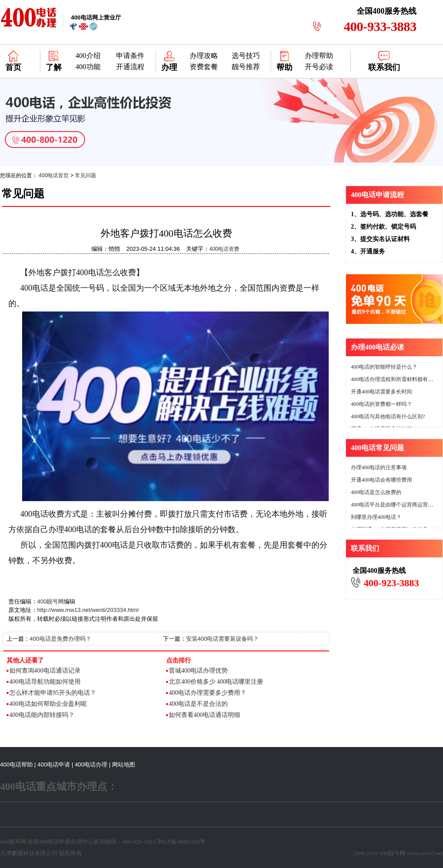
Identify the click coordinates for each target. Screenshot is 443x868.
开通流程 (130, 67)
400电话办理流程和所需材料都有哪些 (395, 379)
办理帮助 (319, 56)
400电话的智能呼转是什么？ (384, 367)
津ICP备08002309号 (181, 842)
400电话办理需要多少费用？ (208, 693)
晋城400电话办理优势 (198, 671)
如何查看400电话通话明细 (204, 715)
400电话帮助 (16, 765)
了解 (54, 67)
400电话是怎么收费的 (376, 492)
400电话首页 (54, 175)
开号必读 (319, 67)
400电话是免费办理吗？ (60, 639)
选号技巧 (246, 56)
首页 (13, 67)
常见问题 (85, 175)
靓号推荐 (246, 67)
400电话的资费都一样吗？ (381, 404)
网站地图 (124, 765)
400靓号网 (51, 601)
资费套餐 (204, 67)
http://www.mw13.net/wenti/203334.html (88, 610)
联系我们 (384, 67)
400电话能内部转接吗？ (42, 715)
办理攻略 (204, 56)
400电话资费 (224, 249)
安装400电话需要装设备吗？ (223, 639)
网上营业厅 (96, 18)
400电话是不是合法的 (198, 704)
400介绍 (88, 56)
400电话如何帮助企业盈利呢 (48, 704)
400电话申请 (54, 765)
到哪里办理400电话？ (376, 517)
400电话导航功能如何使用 (45, 682)
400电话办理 (91, 765)
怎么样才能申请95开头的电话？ (53, 693)
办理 (169, 67)
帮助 (284, 67)
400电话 (34, 288)
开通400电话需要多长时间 (381, 392)
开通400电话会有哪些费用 (381, 480)
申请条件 (130, 56)
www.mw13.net (425, 853)
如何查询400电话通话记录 (45, 671)
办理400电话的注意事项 (379, 467)
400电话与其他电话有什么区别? (388, 416)
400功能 (88, 67)
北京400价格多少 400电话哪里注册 (216, 682)
